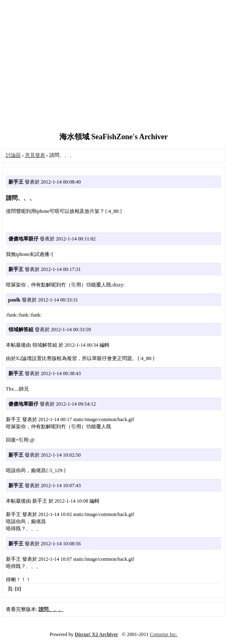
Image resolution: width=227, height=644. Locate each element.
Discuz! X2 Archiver (97, 634)
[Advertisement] (113, 67)
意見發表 (35, 155)
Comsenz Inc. (163, 634)
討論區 (13, 155)
